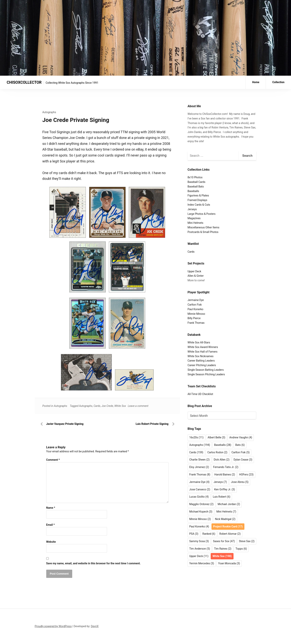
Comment (53, 460)
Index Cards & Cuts (199, 205)
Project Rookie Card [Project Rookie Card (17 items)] (228, 526)
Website (51, 542)
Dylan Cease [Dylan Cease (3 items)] (243, 460)
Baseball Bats (196, 187)
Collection (278, 82)
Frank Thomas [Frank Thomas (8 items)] (200, 474)
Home (256, 82)
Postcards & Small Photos (203, 232)
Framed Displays (197, 200)
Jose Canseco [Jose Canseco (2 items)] (200, 489)
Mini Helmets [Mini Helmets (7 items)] (226, 512)
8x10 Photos (195, 177)
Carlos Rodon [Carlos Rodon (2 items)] (217, 452)
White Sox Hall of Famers (203, 352)
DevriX (95, 626)
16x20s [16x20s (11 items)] (197, 437)
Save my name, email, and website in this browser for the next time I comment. (93, 563)
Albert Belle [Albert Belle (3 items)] (216, 437)
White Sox (120, 406)
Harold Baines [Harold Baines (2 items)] (225, 474)
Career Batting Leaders (201, 361)
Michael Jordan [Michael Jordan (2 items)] (229, 504)
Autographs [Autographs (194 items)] (200, 445)
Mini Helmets (196, 223)
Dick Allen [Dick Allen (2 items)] (222, 460)
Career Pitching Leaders (202, 365)
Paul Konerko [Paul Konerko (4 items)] (199, 526)
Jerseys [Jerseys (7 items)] (220, 482)
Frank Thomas (196, 323)
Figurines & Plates (198, 195)
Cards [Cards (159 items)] (196, 452)
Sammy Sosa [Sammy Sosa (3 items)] (199, 541)
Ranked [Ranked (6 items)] (209, 534)
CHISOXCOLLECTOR (24, 82)
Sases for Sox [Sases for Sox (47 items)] (224, 541)
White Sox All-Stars (199, 342)
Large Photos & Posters (202, 214)
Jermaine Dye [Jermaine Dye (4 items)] (199, 482)
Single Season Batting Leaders (206, 370)
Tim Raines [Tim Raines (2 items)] (223, 549)
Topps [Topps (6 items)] (241, 549)
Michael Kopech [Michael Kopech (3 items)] (201, 512)
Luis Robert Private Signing (152, 424)
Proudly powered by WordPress (53, 626)
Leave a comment (138, 406)
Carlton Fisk (195, 305)
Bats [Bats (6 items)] (240, 445)
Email (51, 525)
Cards (97, 406)
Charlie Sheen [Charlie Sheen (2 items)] (200, 460)
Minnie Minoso (196, 314)
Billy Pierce (194, 318)
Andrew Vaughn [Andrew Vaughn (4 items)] (241, 437)
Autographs (49, 112)
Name (51, 508)
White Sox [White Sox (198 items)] (222, 556)
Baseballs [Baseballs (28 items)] (223, 445)
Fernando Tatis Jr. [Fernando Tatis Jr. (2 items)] (226, 467)
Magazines (194, 218)
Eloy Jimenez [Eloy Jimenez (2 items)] (199, 467)
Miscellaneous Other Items (203, 227)
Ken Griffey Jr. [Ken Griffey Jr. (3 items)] (225, 489)
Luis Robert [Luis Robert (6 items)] (222, 497)
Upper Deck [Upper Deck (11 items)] (199, 556)
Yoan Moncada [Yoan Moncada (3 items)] (229, 563)
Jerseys (192, 209)
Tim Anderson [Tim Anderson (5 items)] (200, 549)
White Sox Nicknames (201, 356)
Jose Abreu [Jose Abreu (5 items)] (240, 482)
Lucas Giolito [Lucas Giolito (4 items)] (199, 497)
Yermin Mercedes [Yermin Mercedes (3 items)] (202, 563)
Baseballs (193, 191)
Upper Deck (194, 271)
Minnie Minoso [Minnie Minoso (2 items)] (200, 519)
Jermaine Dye (196, 300)
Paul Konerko (196, 309)
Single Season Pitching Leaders (206, 374)
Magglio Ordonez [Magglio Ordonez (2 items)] (201, 504)
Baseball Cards (197, 182)
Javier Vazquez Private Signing (65, 424)
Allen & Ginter (196, 276)
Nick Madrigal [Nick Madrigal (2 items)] (225, 519)
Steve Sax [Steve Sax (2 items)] (247, 541)
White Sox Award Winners (203, 347)
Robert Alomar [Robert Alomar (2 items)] (230, 534)
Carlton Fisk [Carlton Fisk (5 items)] (240, 452)
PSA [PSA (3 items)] (194, 534)
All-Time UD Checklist (200, 394)
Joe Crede (107, 406)
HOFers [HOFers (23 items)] (246, 474)
